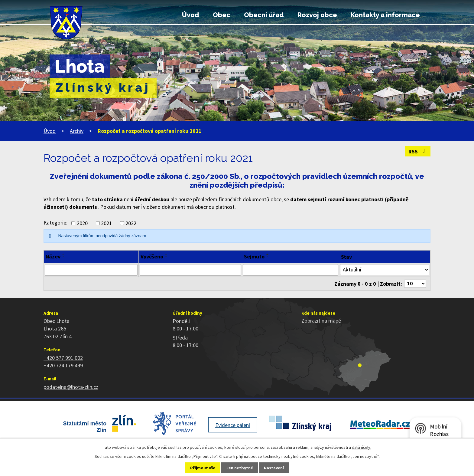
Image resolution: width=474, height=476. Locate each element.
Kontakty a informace (385, 15)
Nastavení (274, 468)
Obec (222, 15)
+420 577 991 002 (63, 358)
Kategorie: (55, 223)
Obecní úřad (264, 15)
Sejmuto (254, 256)
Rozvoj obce (317, 15)
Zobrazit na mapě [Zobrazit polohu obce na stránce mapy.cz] (321, 321)
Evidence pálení (233, 425)
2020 (82, 223)
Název (53, 256)
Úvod (191, 15)
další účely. (362, 447)
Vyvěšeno (152, 256)
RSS (418, 151)
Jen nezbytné (240, 468)
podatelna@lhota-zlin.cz (71, 387)
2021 (106, 223)
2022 (131, 223)
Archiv (77, 131)
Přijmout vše (203, 468)
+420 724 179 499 (63, 365)
